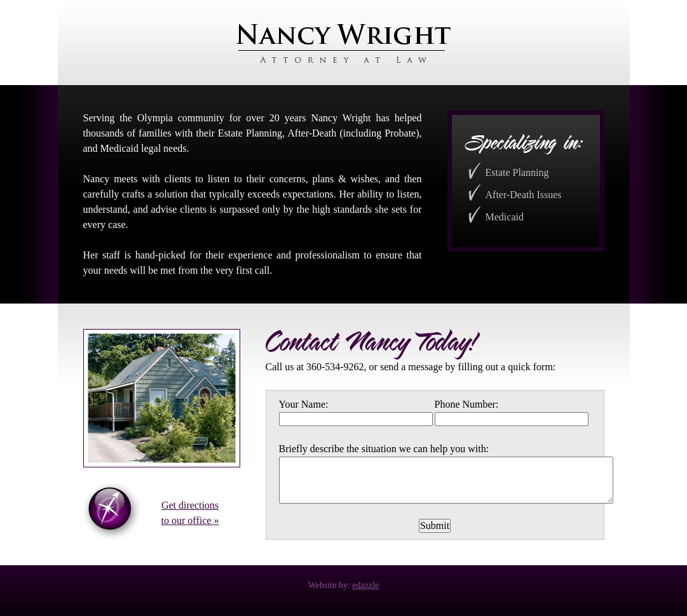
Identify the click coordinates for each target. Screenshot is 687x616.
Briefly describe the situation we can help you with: (384, 449)
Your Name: (304, 404)
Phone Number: (467, 404)
